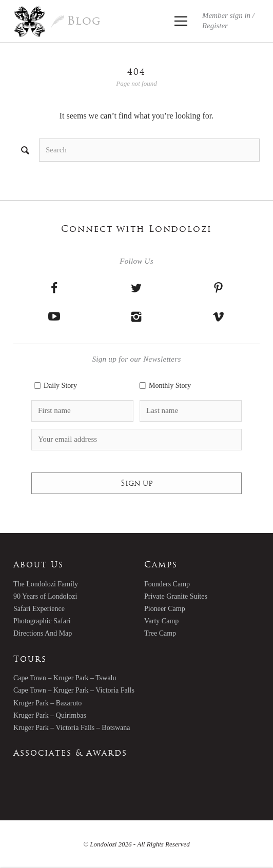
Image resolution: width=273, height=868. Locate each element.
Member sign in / (228, 21)
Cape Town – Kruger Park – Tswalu (65, 678)
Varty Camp (161, 621)
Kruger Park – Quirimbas (50, 715)
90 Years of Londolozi (45, 596)
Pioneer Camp (165, 609)
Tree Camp (160, 633)
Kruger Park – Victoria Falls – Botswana (72, 728)
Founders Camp (167, 584)
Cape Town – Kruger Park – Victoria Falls (74, 690)
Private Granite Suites (176, 596)
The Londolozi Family (46, 584)
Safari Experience (39, 609)
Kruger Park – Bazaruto (47, 703)
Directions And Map (43, 633)
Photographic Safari (42, 621)
